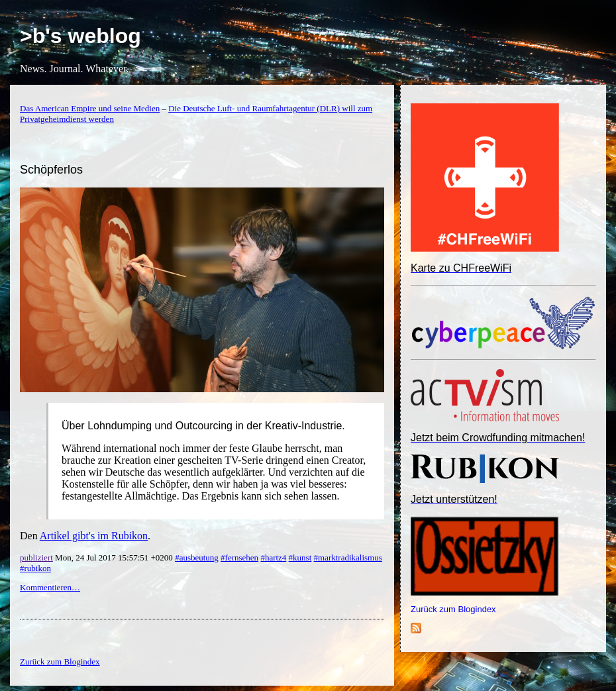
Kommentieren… (50, 587)
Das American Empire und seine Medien (90, 108)
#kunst (300, 558)
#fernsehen (239, 558)
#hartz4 (273, 558)
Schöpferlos (51, 170)
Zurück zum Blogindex (453, 609)
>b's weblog (80, 36)
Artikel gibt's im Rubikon (94, 536)
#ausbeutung (197, 558)
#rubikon (35, 568)
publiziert (36, 558)
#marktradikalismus (348, 558)
